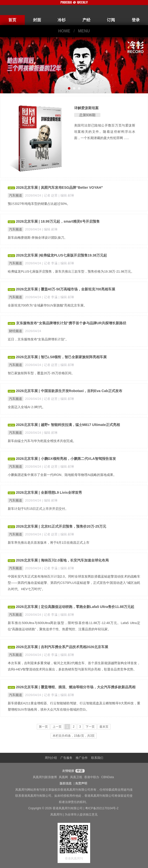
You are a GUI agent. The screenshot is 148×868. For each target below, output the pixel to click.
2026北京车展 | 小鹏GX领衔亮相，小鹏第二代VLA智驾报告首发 (66, 459)
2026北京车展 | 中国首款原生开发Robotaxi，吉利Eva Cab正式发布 (69, 391)
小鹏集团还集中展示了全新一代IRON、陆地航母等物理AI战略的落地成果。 (62, 475)
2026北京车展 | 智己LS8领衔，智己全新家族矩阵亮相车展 (61, 357)
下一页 (90, 727)
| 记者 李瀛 (50, 263)
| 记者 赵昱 (50, 195)
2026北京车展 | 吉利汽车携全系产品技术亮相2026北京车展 (62, 647)
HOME (64, 31)
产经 (86, 20)
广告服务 (66, 758)
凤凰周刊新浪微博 (45, 777)
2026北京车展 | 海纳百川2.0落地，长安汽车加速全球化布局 (62, 560)
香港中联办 (92, 777)
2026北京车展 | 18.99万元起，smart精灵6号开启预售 (58, 221)
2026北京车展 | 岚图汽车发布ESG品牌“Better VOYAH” (59, 188)
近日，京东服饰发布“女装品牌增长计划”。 (38, 339)
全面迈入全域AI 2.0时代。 (27, 407)
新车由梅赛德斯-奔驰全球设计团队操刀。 (38, 238)
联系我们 (97, 758)
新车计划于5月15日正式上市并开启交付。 (38, 509)
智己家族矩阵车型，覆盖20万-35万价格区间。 (41, 373)
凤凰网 (63, 777)
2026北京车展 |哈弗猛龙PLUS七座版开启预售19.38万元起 (61, 255)
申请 (79, 771)
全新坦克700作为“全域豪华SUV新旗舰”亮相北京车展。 (47, 305)
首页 (12, 20)
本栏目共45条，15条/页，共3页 (74, 736)
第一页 (43, 727)
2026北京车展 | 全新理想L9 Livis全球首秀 (49, 492)
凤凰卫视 (76, 777)
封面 (37, 20)
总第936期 (87, 115)
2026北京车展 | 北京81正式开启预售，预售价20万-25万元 (61, 526)
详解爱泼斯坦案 (86, 108)
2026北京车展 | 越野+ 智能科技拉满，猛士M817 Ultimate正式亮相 (68, 425)
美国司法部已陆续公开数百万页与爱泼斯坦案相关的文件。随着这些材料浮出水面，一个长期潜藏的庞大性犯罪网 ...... (105, 132)
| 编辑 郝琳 (66, 195)
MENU (84, 31)
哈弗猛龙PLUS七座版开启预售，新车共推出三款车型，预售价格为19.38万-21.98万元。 (71, 271)
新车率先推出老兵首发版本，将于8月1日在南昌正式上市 (49, 543)
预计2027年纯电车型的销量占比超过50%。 (39, 204)
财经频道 (16, 331)
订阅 (111, 20)
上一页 (57, 727)
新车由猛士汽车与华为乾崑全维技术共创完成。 (42, 441)
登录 (136, 20)
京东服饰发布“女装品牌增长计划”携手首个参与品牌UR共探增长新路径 (71, 323)
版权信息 (66, 783)
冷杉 (62, 20)
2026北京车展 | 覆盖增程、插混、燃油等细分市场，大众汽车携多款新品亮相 (76, 687)
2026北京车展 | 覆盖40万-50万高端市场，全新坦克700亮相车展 (66, 289)
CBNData (108, 777)
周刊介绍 (51, 758)
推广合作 (82, 758)
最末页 (104, 727)
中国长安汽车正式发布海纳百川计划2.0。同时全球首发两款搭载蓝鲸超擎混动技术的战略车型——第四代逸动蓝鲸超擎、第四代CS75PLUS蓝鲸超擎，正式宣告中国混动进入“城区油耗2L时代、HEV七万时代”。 (74, 583)
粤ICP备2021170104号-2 (102, 808)
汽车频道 (16, 195)
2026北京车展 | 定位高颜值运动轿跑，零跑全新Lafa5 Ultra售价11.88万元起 (75, 607)
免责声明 (81, 783)
